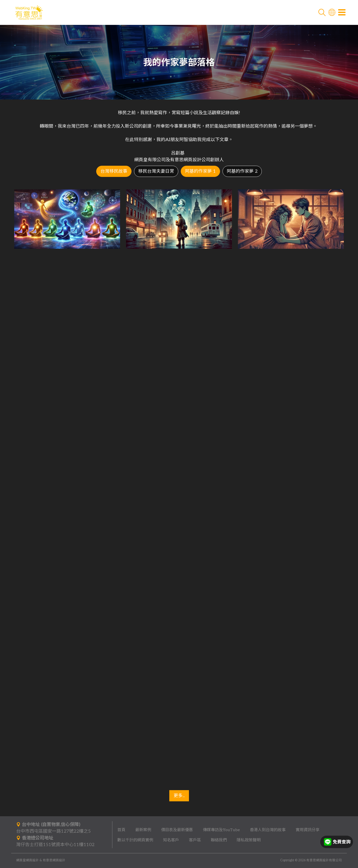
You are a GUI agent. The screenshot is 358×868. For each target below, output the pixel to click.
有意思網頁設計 (54, 860)
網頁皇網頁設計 (27, 860)
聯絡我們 (219, 840)
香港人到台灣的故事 (268, 830)
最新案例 (143, 830)
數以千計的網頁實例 (135, 840)
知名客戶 (171, 840)
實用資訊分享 (308, 830)
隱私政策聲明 (249, 840)
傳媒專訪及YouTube (221, 830)
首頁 (121, 830)
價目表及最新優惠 (177, 830)
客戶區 (195, 840)
